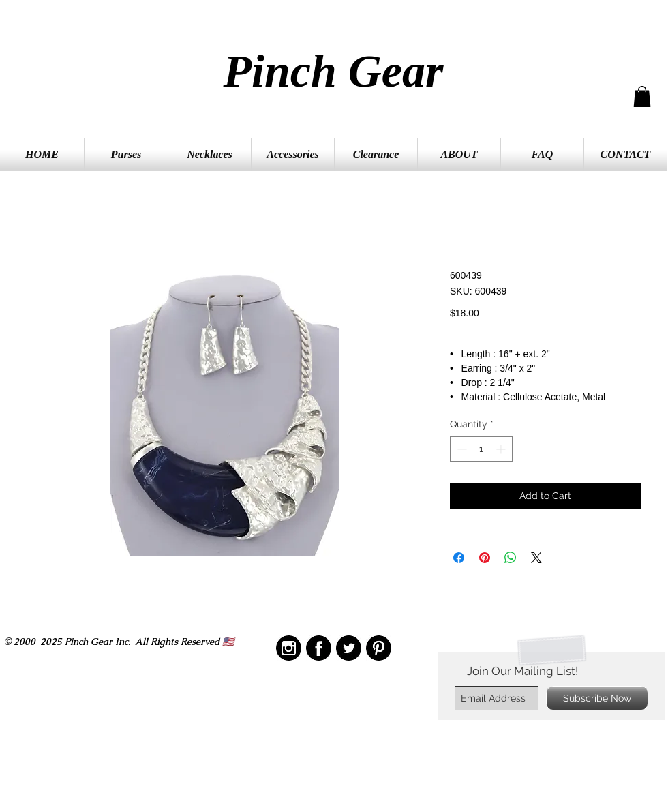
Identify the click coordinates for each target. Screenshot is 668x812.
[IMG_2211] (349, 648)
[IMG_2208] (319, 648)
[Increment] (502, 449)
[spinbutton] (481, 449)
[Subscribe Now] (597, 698)
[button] (642, 96)
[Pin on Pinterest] (485, 558)
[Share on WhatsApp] (511, 558)
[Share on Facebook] (459, 558)
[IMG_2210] (289, 648)
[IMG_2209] (379, 648)
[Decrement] (460, 449)
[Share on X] (536, 558)
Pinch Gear (334, 71)
